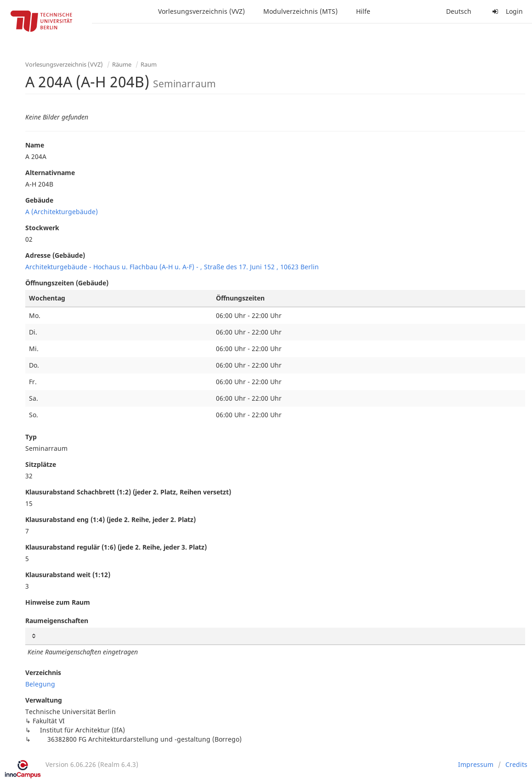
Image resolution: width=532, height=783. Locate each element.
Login (506, 11)
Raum (149, 64)
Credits (516, 764)
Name (35, 145)
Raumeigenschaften (57, 621)
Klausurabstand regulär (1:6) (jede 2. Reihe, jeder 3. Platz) (116, 547)
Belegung (40, 684)
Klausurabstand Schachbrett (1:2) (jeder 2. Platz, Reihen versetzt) (128, 492)
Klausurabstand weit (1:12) (68, 575)
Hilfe (363, 11)
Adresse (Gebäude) (55, 255)
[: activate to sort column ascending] (275, 636)
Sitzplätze (41, 464)
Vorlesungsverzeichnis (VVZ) (201, 11)
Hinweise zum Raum (58, 602)
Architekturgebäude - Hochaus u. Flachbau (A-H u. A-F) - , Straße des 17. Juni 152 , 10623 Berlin (172, 267)
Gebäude (39, 200)
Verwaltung (44, 700)
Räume (122, 64)
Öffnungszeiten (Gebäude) (67, 283)
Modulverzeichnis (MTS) (300, 11)
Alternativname (50, 173)
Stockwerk (42, 228)
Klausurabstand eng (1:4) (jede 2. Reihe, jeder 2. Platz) (110, 519)
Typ (31, 437)
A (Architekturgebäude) (62, 212)
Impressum (476, 764)
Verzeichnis (43, 672)
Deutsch (459, 11)
